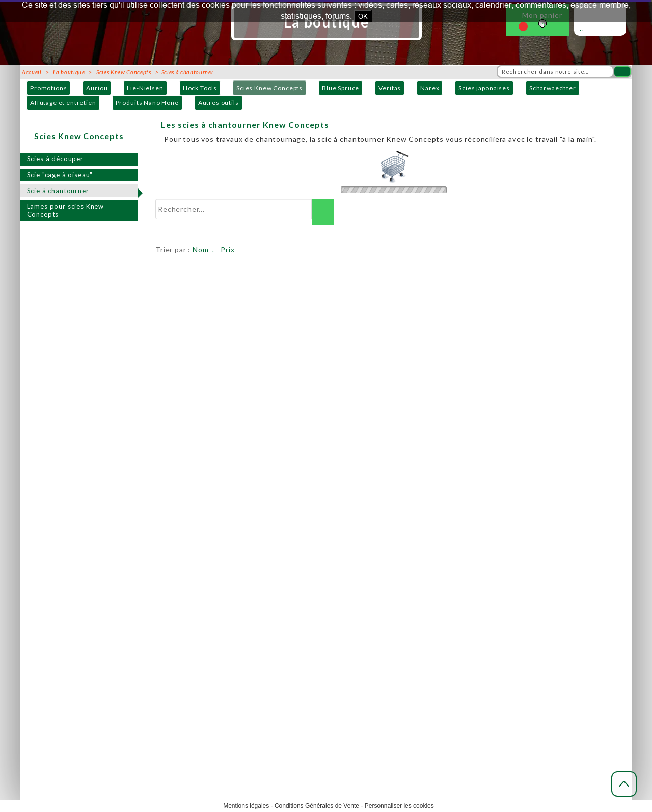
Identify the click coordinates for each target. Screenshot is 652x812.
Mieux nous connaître (178, 571)
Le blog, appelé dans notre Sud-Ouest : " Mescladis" (547, 571)
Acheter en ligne (333, 560)
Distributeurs (166, 639)
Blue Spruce (341, 88)
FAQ (477, 582)
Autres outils (219, 103)
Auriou (97, 88)
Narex (430, 88)
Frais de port (327, 582)
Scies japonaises (484, 88)
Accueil (156, 560)
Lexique (483, 593)
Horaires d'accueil (173, 593)
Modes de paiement (337, 593)
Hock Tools (200, 88)
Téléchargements (497, 604)
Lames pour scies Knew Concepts (66, 211)
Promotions (48, 88)
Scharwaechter (553, 88)
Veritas (390, 88)
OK (363, 16)
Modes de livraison (336, 571)
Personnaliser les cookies (399, 806)
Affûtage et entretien (63, 103)
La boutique (69, 72)
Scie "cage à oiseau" (60, 175)
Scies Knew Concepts (269, 88)
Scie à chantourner (58, 191)
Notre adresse (167, 582)
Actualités (486, 560)
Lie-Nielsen (145, 88)
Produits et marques (175, 627)
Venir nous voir (168, 604)
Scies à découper (55, 159)
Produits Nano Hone (147, 103)
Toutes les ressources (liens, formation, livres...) (542, 616)
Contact (157, 616)
